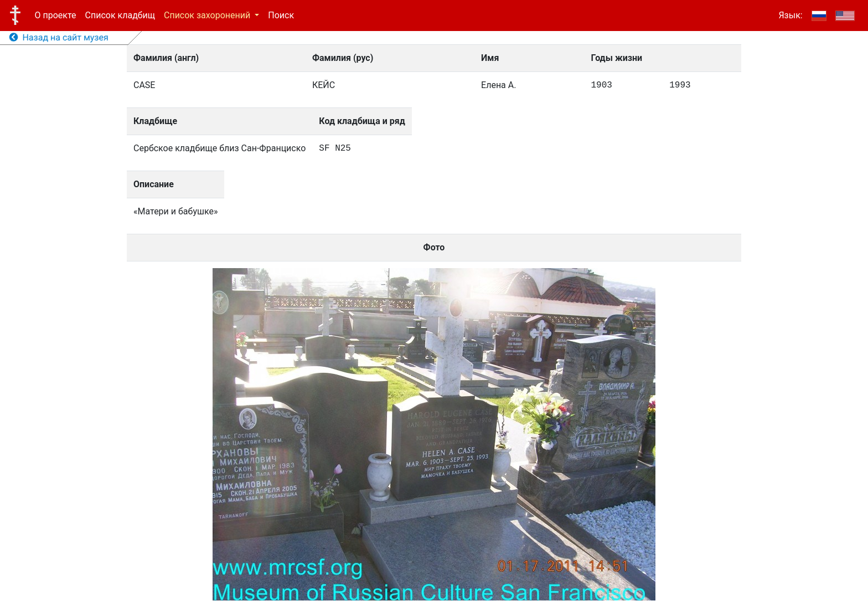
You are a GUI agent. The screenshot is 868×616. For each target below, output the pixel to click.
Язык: (790, 15)
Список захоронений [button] (208, 15)
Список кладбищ (120, 15)
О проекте (56, 15)
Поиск (281, 15)
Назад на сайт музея (59, 37)
